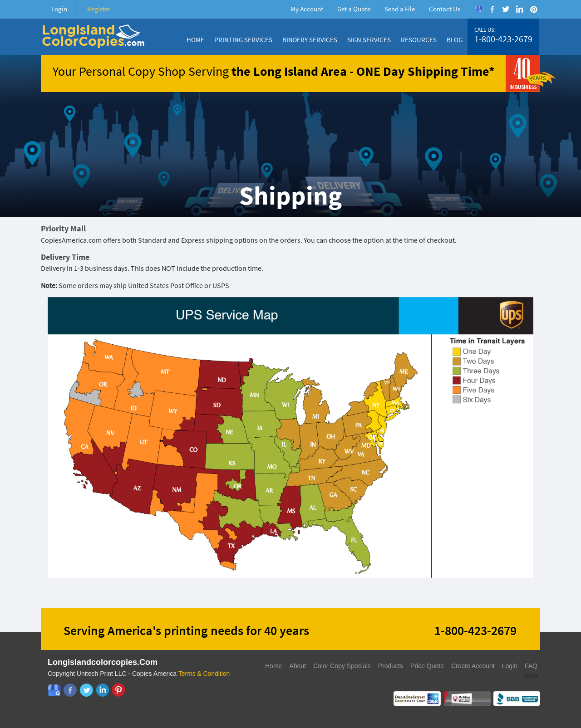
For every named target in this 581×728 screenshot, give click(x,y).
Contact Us (445, 9)
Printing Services (243, 40)
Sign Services (369, 40)
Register (99, 9)
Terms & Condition (204, 674)
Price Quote (427, 666)
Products (391, 666)
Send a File (400, 9)
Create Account (473, 666)
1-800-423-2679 (503, 39)
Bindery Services (310, 40)
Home (195, 40)
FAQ (531, 666)
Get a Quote (354, 9)
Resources (419, 40)
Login (59, 9)
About (298, 666)
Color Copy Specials (342, 666)
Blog (455, 40)
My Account (307, 9)
